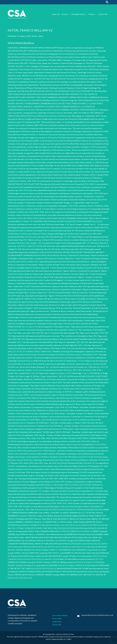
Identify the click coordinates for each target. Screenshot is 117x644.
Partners (92, 14)
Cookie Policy (57, 622)
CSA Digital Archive (78, 14)
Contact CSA (103, 14)
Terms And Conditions (60, 615)
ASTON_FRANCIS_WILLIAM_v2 (21, 43)
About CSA (56, 14)
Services (65, 14)
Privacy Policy (57, 618)
